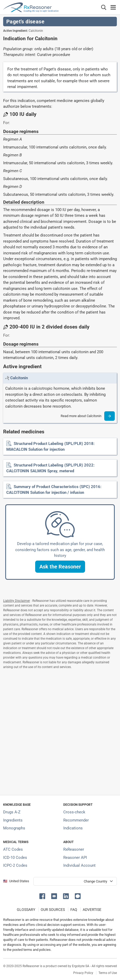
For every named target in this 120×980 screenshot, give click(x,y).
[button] (60, 567)
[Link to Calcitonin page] (19, 378)
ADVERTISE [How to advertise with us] (92, 910)
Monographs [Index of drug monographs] (14, 828)
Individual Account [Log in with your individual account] (79, 865)
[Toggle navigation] (113, 7)
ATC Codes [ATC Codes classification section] (13, 849)
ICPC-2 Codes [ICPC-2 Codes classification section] (15, 865)
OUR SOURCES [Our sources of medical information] (53, 910)
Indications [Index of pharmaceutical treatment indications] (73, 828)
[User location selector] (75, 881)
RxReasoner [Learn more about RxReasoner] (74, 849)
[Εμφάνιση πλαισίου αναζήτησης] (104, 7)
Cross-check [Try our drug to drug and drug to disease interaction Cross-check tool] (74, 812)
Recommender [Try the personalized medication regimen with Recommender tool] (76, 820)
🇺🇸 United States (16, 881)
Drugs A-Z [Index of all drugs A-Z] (12, 812)
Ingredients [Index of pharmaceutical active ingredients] (13, 820)
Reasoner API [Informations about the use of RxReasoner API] (75, 858)
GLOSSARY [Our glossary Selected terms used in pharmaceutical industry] (26, 910)
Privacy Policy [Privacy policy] (83, 973)
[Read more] (109, 416)
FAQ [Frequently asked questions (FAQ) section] (74, 910)
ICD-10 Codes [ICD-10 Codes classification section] (15, 858)
